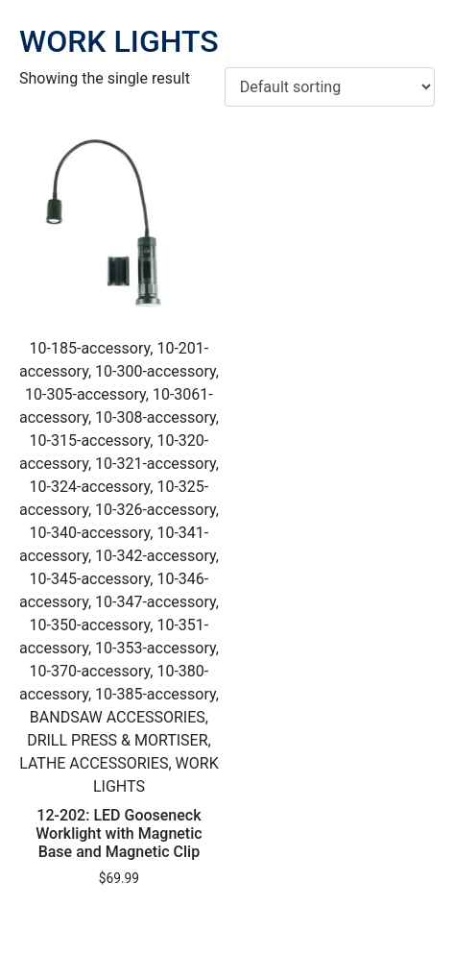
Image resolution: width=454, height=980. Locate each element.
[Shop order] (330, 87)
